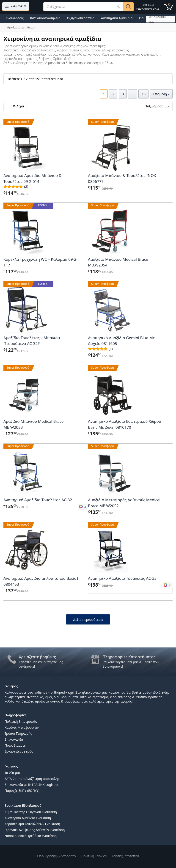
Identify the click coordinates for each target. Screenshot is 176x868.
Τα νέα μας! (13, 773)
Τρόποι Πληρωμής (18, 733)
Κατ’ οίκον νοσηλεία (45, 18)
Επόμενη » (161, 94)
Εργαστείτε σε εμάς (19, 751)
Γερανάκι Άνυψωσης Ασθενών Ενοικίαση (35, 830)
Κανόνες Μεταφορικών (22, 727)
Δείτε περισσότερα (88, 619)
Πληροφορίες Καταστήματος (129, 657)
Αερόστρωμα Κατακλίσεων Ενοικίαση (32, 824)
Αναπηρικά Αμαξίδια (117, 18)
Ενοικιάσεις (15, 18)
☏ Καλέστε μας (157, 19)
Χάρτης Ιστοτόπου (125, 856)
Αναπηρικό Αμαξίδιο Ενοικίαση (28, 818)
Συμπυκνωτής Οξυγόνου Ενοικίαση (31, 812)
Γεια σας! (148, 7)
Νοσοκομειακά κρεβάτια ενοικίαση (31, 836)
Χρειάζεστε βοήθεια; (37, 657)
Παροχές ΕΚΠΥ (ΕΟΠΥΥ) (22, 791)
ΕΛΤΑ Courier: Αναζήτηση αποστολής (32, 779)
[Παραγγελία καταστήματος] (158, 106)
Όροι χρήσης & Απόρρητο (56, 856)
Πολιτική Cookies (94, 856)
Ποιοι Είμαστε (15, 745)
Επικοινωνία (14, 739)
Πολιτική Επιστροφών (21, 721)
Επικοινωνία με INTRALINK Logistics (32, 785)
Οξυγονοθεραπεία (81, 18)
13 (144, 94)
